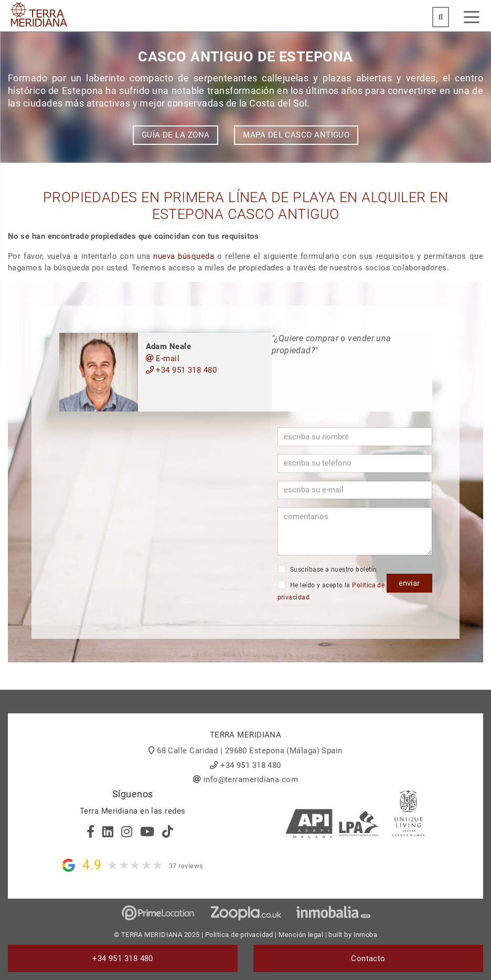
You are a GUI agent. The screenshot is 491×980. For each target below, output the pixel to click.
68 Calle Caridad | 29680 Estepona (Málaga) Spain (250, 751)
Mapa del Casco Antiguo (296, 135)
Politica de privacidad (239, 935)
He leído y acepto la (331, 591)
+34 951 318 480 (182, 370)
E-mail (163, 359)
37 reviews (186, 866)
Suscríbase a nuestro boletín (327, 569)
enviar (409, 583)
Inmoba (366, 935)
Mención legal (301, 935)
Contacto (368, 958)
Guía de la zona (176, 135)
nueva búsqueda (184, 256)
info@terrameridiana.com (251, 779)
